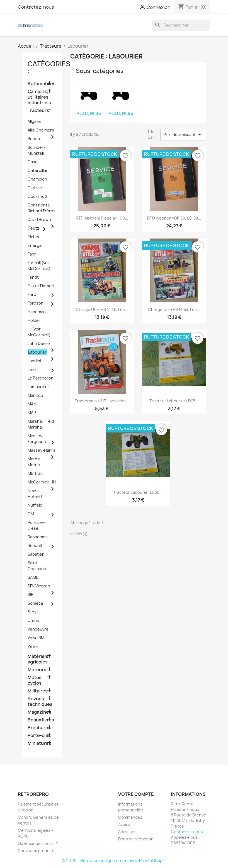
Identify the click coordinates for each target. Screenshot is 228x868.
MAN (32, 404)
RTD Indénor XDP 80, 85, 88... (174, 218)
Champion (37, 179)
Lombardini (38, 387)
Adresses (127, 832)
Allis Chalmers (41, 130)
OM (31, 514)
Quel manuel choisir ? (38, 843)
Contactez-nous (36, 7)
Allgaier (35, 121)
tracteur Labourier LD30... (138, 492)
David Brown (39, 219)
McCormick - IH (42, 482)
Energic (35, 245)
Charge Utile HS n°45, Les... (102, 309)
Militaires (38, 691)
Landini (34, 361)
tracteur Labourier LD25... (174, 401)
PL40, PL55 (121, 113)
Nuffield (35, 505)
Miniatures (39, 743)
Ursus (33, 620)
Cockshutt (38, 196)
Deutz (33, 228)
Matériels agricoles (38, 659)
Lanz (32, 369)
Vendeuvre (38, 629)
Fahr (32, 254)
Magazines (39, 712)
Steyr (33, 612)
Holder (34, 320)
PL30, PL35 (89, 113)
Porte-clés (39, 736)
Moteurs (37, 670)
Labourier (37, 352)
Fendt (33, 277)
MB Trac (35, 473)
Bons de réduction (136, 839)
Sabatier (36, 554)
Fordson (36, 303)
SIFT (31, 595)
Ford (32, 294)
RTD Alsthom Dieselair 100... (102, 218)
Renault (35, 545)
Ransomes (38, 537)
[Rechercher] (181, 25)
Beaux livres (41, 720)
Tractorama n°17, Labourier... (102, 401)
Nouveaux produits (36, 851)
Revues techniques (40, 702)
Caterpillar (38, 170)
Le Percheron (41, 378)
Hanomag (37, 312)
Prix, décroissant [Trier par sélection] (183, 135)
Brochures (39, 728)
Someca (35, 603)
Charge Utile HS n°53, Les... (174, 309)
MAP (32, 413)
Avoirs (124, 824)
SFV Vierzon (39, 586)
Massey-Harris (42, 450)
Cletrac (35, 188)
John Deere (39, 343)
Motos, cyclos (35, 680)
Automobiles (42, 84)
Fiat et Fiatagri (41, 286)
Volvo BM (36, 638)
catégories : (49, 67)
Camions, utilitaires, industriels (39, 97)
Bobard (35, 139)
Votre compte (136, 794)
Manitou (35, 395)
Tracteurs (38, 110)
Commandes (130, 817)
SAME (33, 577)
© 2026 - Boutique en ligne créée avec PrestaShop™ (114, 861)
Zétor (33, 646)
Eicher (34, 237)
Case (33, 162)
